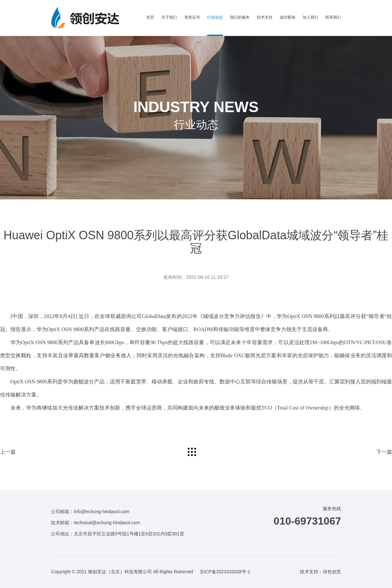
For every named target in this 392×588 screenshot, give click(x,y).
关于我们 (169, 17)
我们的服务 (240, 17)
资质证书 (192, 17)
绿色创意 (332, 572)
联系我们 (333, 17)
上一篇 (8, 452)
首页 (150, 17)
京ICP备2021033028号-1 (225, 572)
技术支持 (265, 17)
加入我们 (310, 17)
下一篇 (384, 452)
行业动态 (215, 17)
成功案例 (287, 17)
